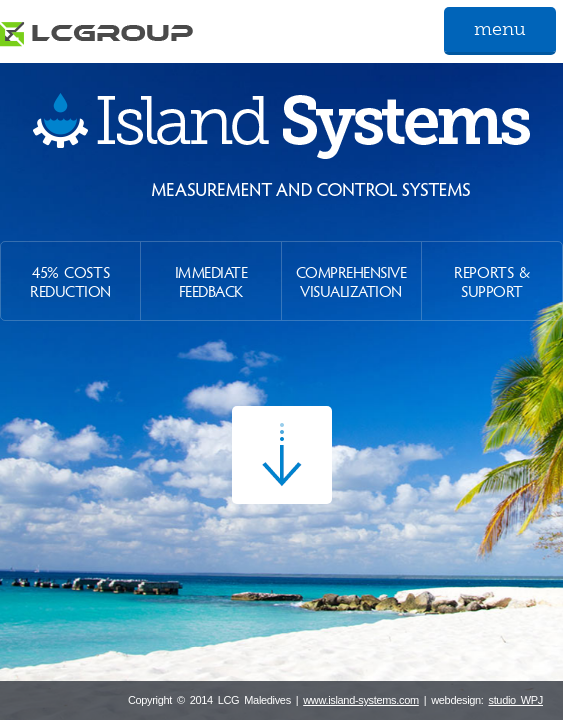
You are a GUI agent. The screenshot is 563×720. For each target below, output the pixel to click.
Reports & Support (491, 281)
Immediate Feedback (211, 281)
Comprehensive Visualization (351, 281)
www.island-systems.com (361, 700)
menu (500, 29)
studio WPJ (515, 700)
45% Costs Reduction (70, 281)
